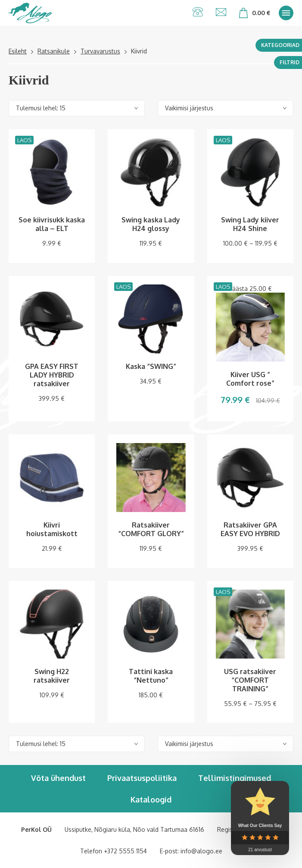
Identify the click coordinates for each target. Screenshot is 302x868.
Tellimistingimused (235, 778)
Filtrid (290, 62)
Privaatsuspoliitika (142, 778)
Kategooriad (280, 45)
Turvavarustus (100, 51)
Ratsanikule (54, 51)
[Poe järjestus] (226, 108)
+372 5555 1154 (125, 851)
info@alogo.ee (201, 851)
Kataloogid (151, 799)
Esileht (18, 51)
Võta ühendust (58, 778)
